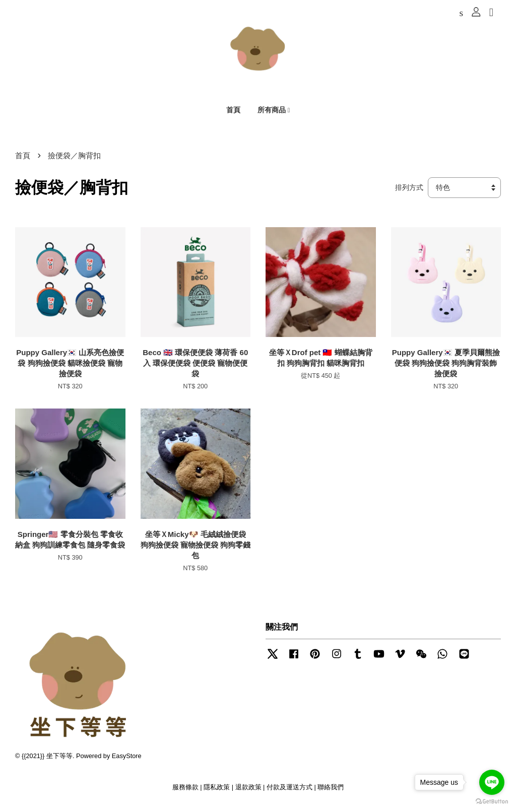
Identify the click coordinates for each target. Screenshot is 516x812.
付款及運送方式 (289, 791)
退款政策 (248, 791)
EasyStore (127, 759)
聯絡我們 (331, 791)
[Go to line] (492, 782)
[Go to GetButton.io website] (492, 802)
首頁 (233, 111)
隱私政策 (217, 791)
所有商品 (274, 111)
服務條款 (185, 791)
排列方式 (409, 191)
